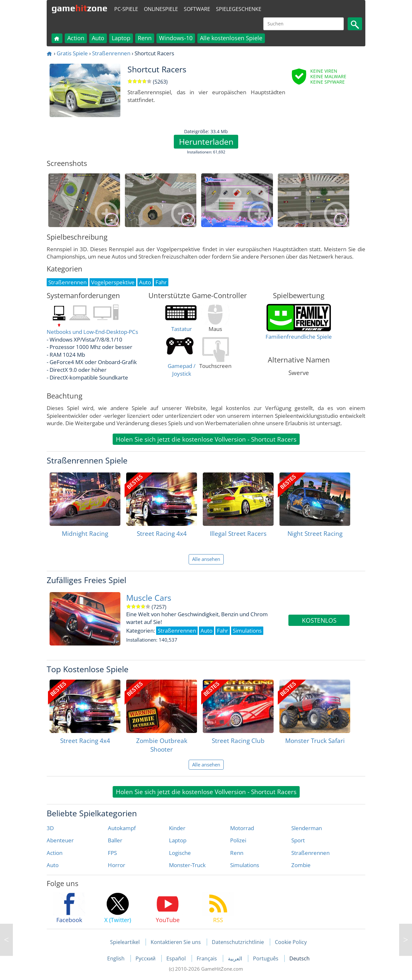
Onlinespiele (161, 9)
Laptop (121, 38)
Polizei (238, 840)
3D (50, 828)
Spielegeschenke (239, 9)
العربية (236, 958)
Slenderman (307, 828)
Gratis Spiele (72, 53)
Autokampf (122, 828)
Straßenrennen (111, 53)
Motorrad (242, 828)
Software (197, 9)
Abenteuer (60, 840)
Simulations (245, 865)
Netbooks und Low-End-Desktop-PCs (92, 332)
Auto (98, 38)
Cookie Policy (291, 942)
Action (76, 38)
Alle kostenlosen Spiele (231, 38)
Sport (298, 840)
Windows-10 (176, 38)
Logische (180, 853)
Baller (115, 840)
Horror (117, 865)
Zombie (301, 865)
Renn (145, 38)
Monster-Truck (187, 865)
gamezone (80, 8)
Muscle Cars (149, 598)
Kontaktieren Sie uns (176, 942)
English (117, 958)
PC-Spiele (126, 9)
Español (177, 958)
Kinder (177, 828)
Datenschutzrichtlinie (238, 942)
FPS (112, 853)
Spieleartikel (125, 942)
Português (266, 958)
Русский (146, 958)
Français (207, 958)
